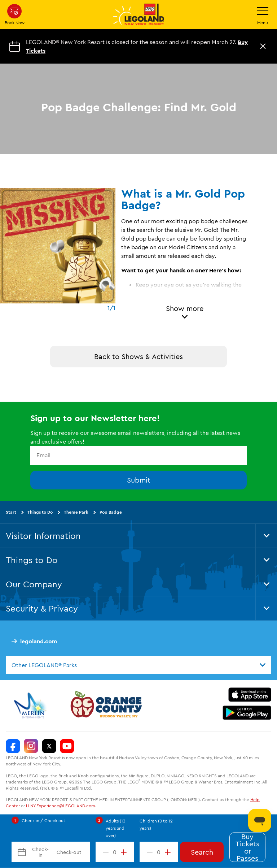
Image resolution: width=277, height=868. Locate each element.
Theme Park (76, 512)
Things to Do (40, 512)
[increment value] (125, 852)
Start (11, 512)
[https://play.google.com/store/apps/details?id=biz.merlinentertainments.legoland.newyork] (247, 713)
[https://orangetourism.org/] (105, 705)
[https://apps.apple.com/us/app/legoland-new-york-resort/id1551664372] (250, 695)
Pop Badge (111, 512)
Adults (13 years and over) (115, 828)
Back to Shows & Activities (138, 356)
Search (202, 852)
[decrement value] (104, 852)
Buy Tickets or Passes (247, 847)
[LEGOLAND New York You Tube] (67, 746)
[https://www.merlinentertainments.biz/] (31, 705)
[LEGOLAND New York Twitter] (49, 746)
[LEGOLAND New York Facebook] (13, 746)
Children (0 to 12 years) (156, 824)
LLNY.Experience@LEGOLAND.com (60, 806)
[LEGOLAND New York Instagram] (31, 746)
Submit (139, 480)
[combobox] (138, 665)
